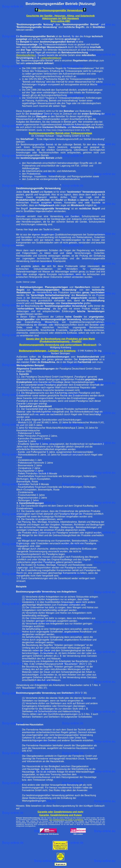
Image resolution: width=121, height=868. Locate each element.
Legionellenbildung (51, 58)
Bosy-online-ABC (60, 21)
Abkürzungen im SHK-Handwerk (60, 18)
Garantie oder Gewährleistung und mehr (60, 812)
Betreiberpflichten (26, 55)
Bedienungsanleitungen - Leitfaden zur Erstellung (47, 351)
